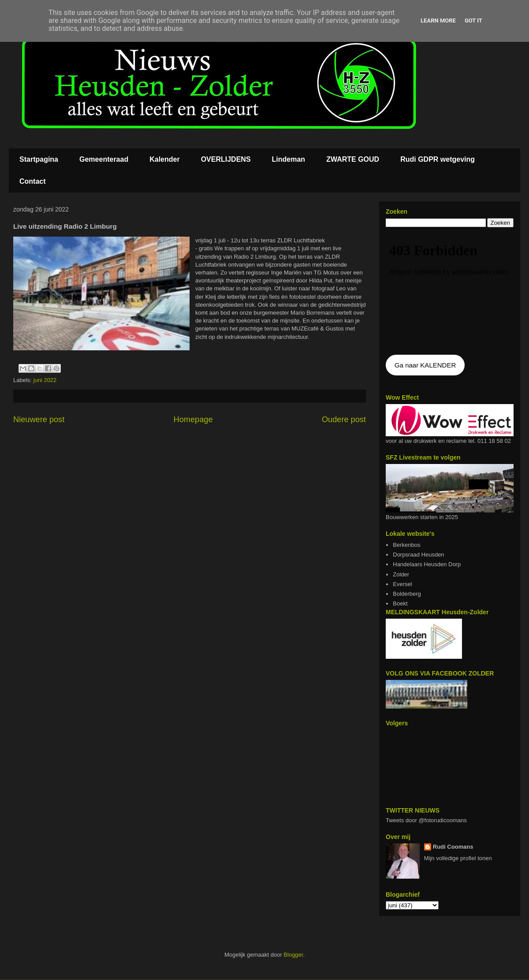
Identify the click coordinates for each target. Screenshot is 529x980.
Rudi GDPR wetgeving (438, 159)
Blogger (293, 955)
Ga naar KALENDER (425, 365)
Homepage (193, 419)
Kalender (164, 159)
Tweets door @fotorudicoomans (426, 820)
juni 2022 (45, 380)
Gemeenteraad (104, 159)
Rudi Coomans (453, 847)
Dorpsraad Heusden (418, 555)
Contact (33, 181)
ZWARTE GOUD (353, 159)
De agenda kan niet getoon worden (450, 292)
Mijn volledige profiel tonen (458, 858)
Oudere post (344, 419)
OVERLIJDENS (226, 159)
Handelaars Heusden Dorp (427, 564)
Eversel (402, 584)
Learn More (438, 20)
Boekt (400, 603)
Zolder (401, 574)
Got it (473, 20)
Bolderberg (407, 594)
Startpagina (39, 159)
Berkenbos (406, 545)
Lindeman (289, 159)
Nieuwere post (39, 419)
